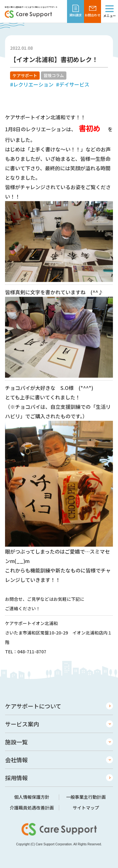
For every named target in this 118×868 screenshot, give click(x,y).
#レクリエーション (32, 84)
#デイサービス (73, 84)
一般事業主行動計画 (86, 797)
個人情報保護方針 (32, 797)
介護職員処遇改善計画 (32, 808)
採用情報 (16, 778)
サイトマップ (86, 808)
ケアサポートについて (33, 706)
